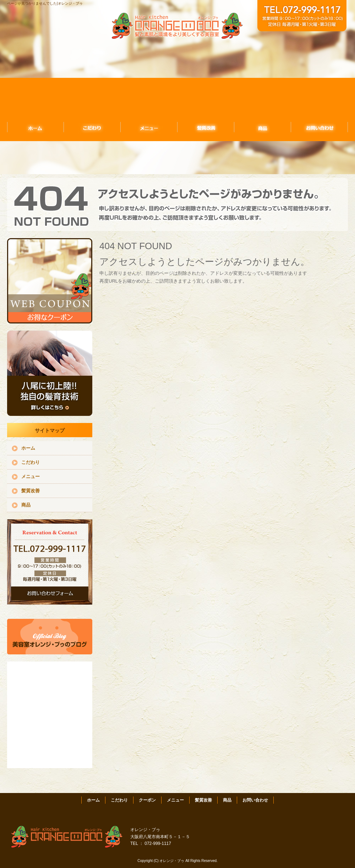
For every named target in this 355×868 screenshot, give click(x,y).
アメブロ (50, 637)
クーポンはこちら (50, 281)
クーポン (147, 800)
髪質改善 (206, 127)
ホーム (35, 127)
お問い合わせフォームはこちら (50, 562)
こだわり (92, 127)
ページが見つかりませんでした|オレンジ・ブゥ (45, 3)
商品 (263, 127)
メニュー (149, 127)
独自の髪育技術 (50, 373)
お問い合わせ (319, 127)
